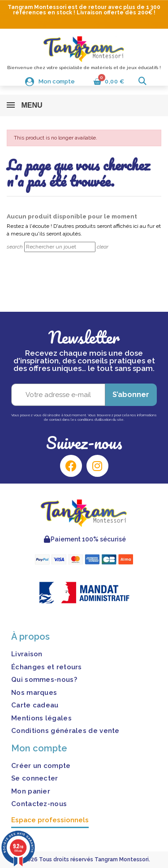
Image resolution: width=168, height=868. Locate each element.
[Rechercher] (60, 247)
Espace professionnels (50, 820)
